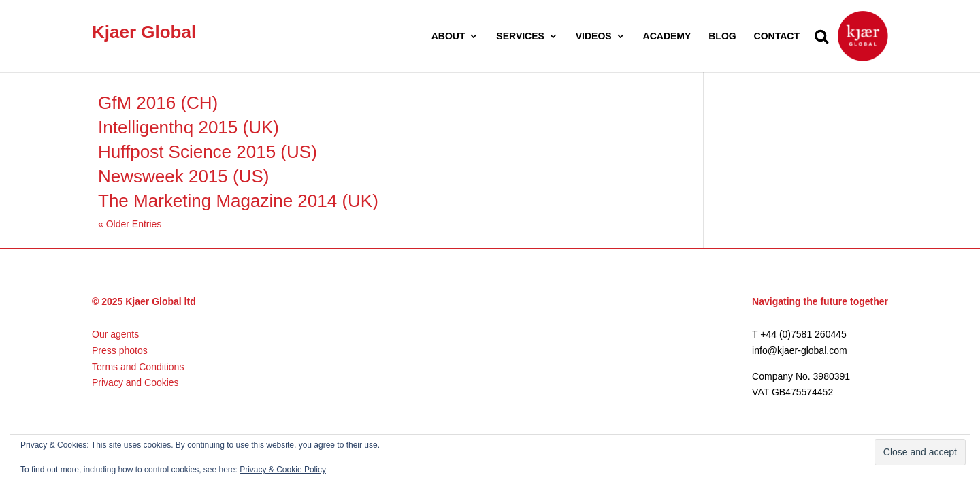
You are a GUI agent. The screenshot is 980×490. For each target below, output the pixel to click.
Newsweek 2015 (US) (183, 176)
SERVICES (520, 36)
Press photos (120, 350)
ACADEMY (667, 36)
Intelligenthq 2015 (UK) (189, 127)
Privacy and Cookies (135, 382)
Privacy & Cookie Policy (283, 470)
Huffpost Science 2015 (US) (208, 152)
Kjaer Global (144, 32)
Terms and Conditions (138, 367)
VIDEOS (594, 36)
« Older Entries (130, 224)
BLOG (722, 36)
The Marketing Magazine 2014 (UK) (238, 201)
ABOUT (448, 36)
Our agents (115, 334)
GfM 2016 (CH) (158, 103)
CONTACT (777, 36)
